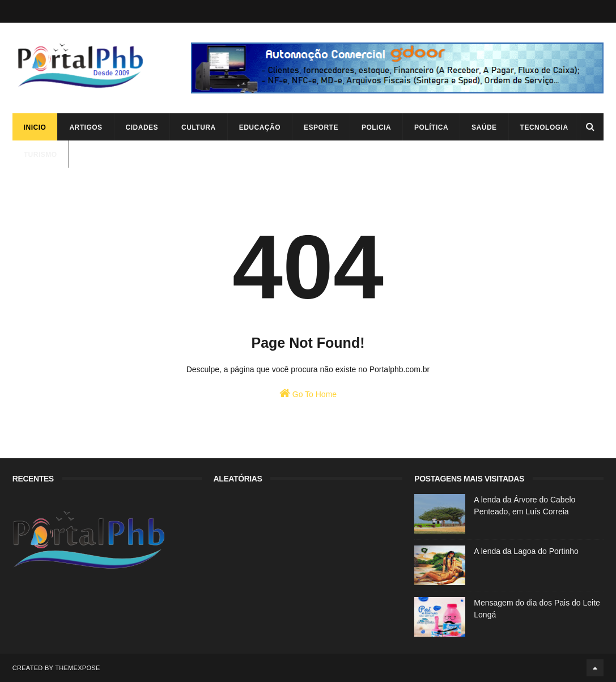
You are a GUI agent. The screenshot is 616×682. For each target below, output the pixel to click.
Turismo (41, 155)
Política (431, 127)
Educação (260, 127)
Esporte (321, 127)
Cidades (142, 127)
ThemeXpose (77, 668)
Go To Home (308, 393)
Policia (376, 127)
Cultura (199, 127)
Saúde (484, 127)
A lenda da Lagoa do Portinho (526, 551)
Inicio (35, 127)
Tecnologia (544, 127)
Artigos (86, 127)
